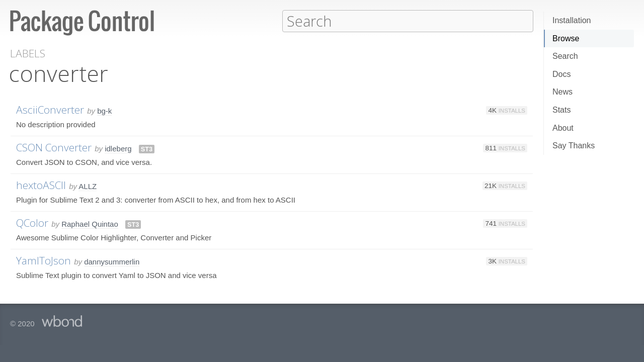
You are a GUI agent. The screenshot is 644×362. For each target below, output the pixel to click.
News (562, 92)
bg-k (104, 110)
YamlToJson (44, 260)
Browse (566, 38)
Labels (28, 53)
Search (565, 56)
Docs (561, 74)
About (563, 128)
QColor (32, 222)
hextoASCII (41, 185)
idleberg (118, 148)
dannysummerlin (112, 261)
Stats (561, 110)
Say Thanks (574, 146)
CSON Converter (54, 147)
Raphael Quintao (90, 223)
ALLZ (88, 186)
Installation (572, 20)
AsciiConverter (50, 109)
